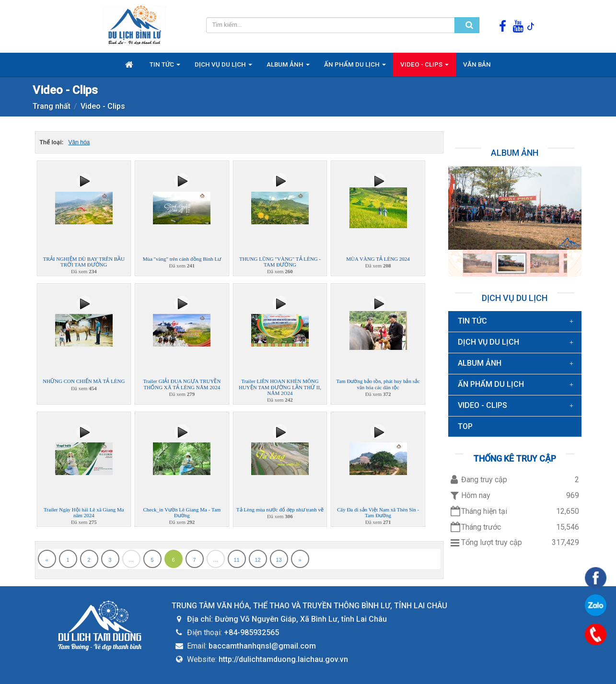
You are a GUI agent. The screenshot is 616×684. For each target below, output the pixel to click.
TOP (465, 426)
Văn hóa (79, 142)
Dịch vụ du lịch (515, 298)
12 (257, 560)
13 (279, 560)
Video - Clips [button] (424, 67)
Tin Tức (472, 321)
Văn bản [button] (477, 64)
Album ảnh (515, 153)
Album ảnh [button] (288, 67)
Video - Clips (482, 405)
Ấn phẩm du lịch (491, 384)
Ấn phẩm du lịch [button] (355, 67)
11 (236, 560)
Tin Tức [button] (165, 67)
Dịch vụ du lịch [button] (223, 67)
